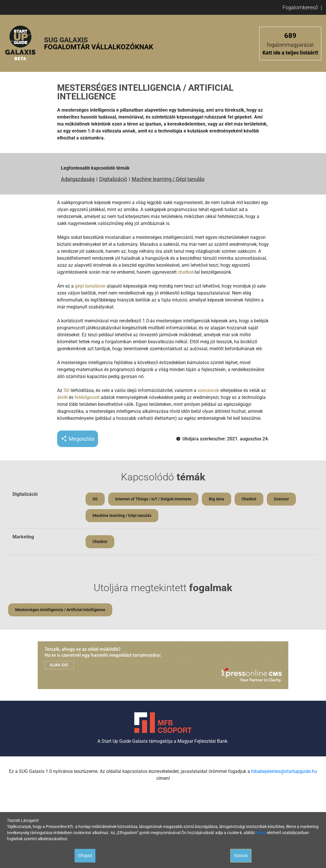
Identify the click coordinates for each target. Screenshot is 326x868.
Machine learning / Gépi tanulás (168, 179)
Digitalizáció (113, 179)
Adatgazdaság (78, 179)
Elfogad (85, 856)
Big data (217, 499)
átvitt (62, 397)
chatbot (186, 272)
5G (66, 390)
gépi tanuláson (90, 286)
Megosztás (78, 439)
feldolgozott (87, 397)
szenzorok (208, 390)
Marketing (23, 537)
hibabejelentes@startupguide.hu (284, 771)
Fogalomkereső (300, 7)
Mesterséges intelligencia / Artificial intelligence (60, 610)
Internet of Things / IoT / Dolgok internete (153, 499)
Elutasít (241, 856)
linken (261, 833)
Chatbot (249, 499)
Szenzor (281, 499)
